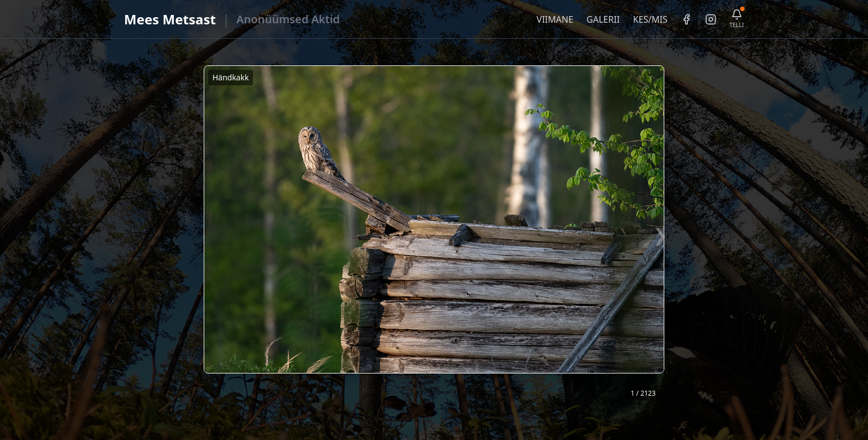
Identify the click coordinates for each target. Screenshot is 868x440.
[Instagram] (711, 19)
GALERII (603, 19)
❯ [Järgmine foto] (660, 235)
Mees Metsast (170, 19)
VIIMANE (555, 19)
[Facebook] (686, 19)
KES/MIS (650, 19)
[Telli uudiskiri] (737, 19)
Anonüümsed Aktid (288, 19)
